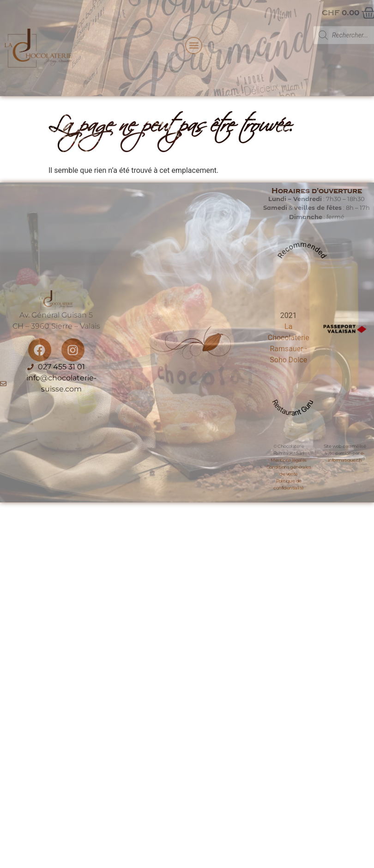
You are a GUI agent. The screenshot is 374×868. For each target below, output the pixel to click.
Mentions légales (288, 460)
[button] (194, 46)
